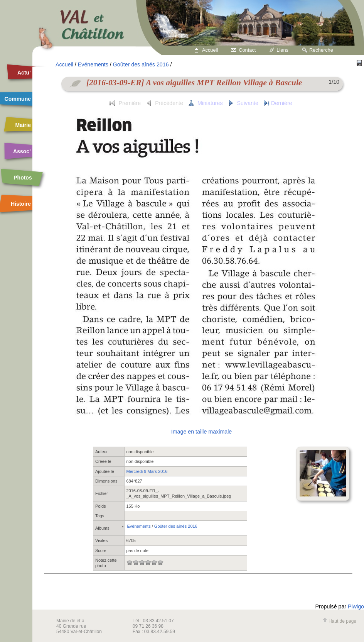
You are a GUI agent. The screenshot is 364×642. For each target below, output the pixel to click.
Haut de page (339, 621)
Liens (282, 50)
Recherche (321, 50)
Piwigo (356, 606)
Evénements (93, 64)
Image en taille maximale (201, 432)
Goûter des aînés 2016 (141, 64)
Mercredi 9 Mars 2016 (147, 471)
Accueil (210, 50)
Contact (247, 50)
